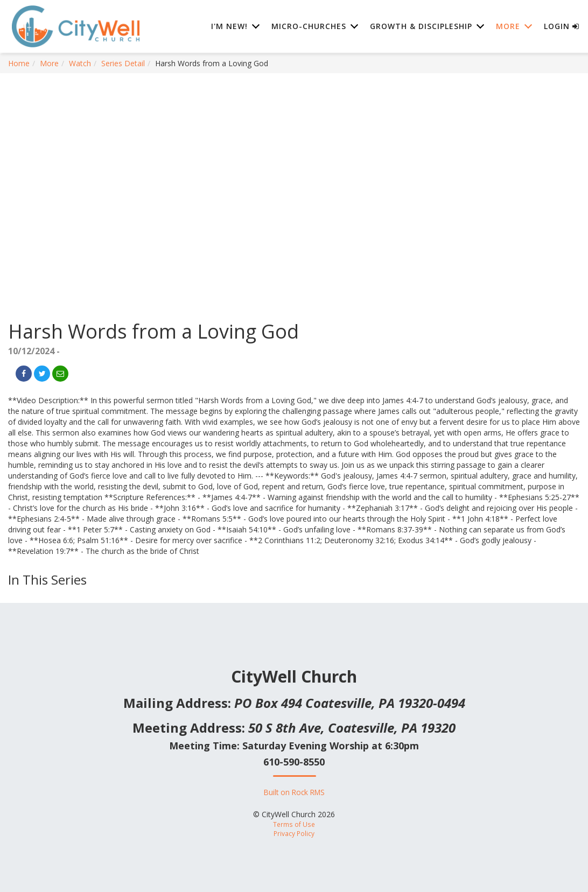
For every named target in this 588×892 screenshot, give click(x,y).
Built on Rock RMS (294, 792)
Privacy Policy (294, 833)
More (49, 63)
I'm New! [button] (229, 27)
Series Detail (123, 63)
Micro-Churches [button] (309, 27)
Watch (80, 63)
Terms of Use (294, 824)
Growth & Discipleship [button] (421, 27)
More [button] (508, 27)
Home (19, 63)
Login (562, 27)
